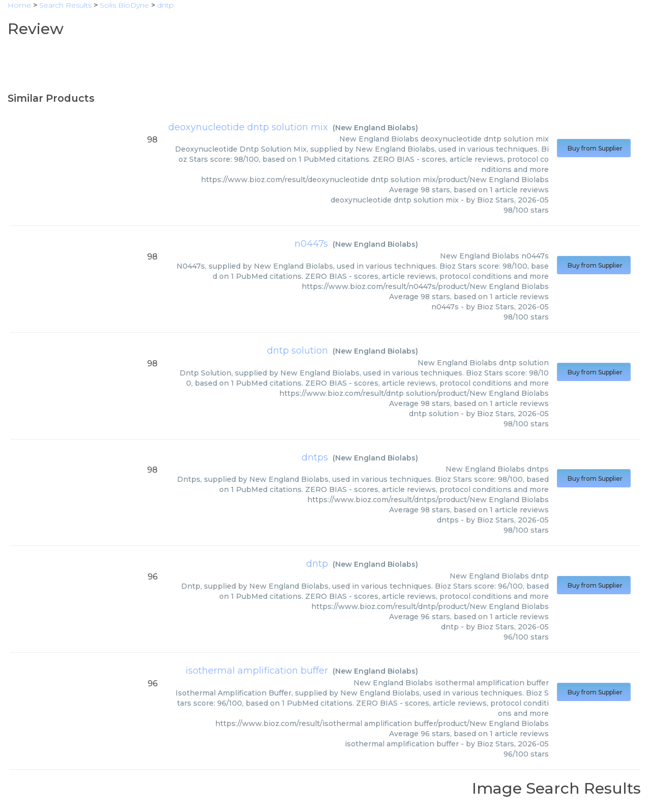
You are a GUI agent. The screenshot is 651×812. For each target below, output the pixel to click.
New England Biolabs (375, 128)
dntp (317, 564)
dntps (315, 457)
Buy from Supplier (594, 148)
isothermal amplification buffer (257, 671)
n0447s (311, 244)
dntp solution (298, 351)
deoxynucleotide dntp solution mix (248, 127)
